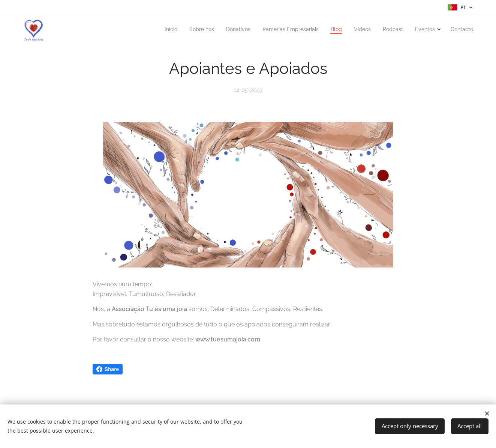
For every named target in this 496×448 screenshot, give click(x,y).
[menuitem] (375, 30)
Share (108, 369)
